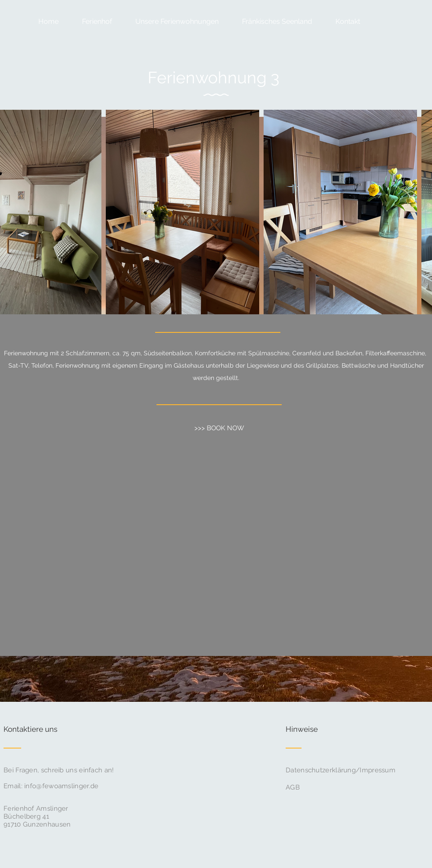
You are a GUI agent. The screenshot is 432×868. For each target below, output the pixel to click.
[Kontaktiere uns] (37, 730)
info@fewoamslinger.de (61, 786)
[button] (172, 21)
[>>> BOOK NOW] (219, 428)
